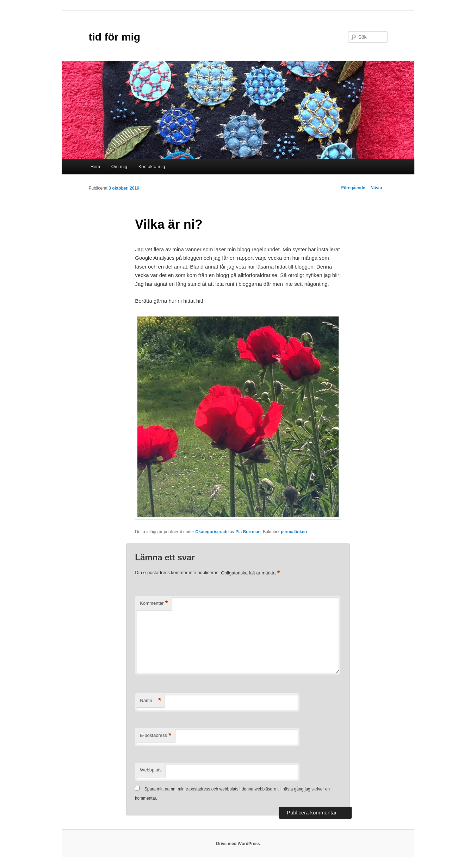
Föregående (350, 188)
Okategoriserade (212, 532)
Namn (150, 701)
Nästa (379, 188)
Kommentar (154, 604)
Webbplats (151, 770)
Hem (95, 167)
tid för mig (115, 37)
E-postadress (156, 736)
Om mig (119, 167)
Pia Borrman (248, 532)
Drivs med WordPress (238, 844)
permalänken (294, 532)
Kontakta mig (152, 167)
